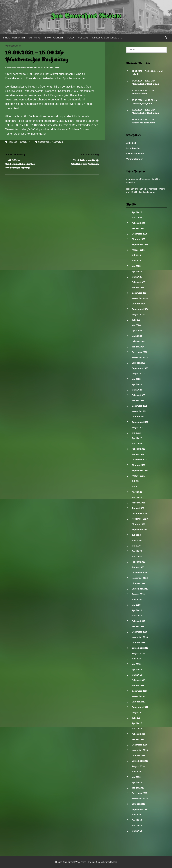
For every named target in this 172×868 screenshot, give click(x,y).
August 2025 (138, 250)
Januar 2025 (138, 288)
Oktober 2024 (138, 304)
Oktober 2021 (138, 465)
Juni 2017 (137, 718)
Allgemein (131, 143)
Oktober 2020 (138, 524)
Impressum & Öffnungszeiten (108, 38)
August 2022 (138, 427)
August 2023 (138, 374)
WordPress (81, 862)
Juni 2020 (137, 540)
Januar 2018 (138, 686)
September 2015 (140, 809)
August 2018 (138, 653)
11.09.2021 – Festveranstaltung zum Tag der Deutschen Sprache (20, 164)
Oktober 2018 (138, 643)
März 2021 (137, 497)
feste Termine (133, 148)
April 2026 (137, 212)
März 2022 (137, 444)
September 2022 (140, 422)
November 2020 (140, 519)
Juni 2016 (137, 772)
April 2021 (137, 492)
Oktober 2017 (138, 702)
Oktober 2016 (138, 756)
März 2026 (137, 218)
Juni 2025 (137, 261)
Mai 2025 (136, 266)
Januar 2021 (138, 508)
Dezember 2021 (140, 460)
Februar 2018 (138, 680)
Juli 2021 (136, 481)
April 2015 (137, 820)
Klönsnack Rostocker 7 (19, 142)
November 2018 (140, 637)
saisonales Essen (135, 154)
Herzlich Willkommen (13, 38)
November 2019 (140, 578)
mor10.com (112, 862)
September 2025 (140, 245)
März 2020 (137, 557)
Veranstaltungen (53, 38)
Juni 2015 (137, 815)
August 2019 (138, 594)
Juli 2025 (136, 255)
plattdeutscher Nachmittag (50, 142)
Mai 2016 (136, 777)
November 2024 (140, 298)
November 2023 (140, 357)
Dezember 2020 (140, 513)
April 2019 (137, 610)
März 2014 (137, 831)
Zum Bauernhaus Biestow (86, 16)
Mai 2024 (136, 325)
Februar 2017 (138, 734)
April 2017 (137, 723)
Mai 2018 (136, 664)
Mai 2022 (136, 433)
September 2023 (140, 368)
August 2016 (138, 766)
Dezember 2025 (140, 234)
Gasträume (34, 38)
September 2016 (140, 761)
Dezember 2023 (140, 352)
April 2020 (137, 551)
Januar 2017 (138, 739)
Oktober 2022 (138, 417)
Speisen (70, 38)
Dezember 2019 (140, 573)
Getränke (83, 38)
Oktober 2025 (138, 239)
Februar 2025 (138, 282)
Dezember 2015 (140, 793)
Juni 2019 (137, 600)
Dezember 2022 (140, 406)
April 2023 (137, 384)
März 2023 (137, 390)
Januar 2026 (138, 228)
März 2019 (137, 616)
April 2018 (137, 669)
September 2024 (140, 309)
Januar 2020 (138, 567)
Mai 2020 (136, 546)
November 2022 (140, 411)
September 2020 (140, 530)
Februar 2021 (138, 503)
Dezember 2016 (140, 745)
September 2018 (140, 648)
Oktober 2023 (138, 363)
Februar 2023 (138, 395)
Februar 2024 (138, 341)
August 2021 (138, 476)
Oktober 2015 (138, 804)
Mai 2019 (136, 605)
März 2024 (137, 336)
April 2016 (137, 782)
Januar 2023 (138, 401)
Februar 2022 (138, 449)
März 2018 (137, 675)
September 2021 (140, 470)
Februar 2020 (138, 562)
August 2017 (138, 712)
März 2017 (137, 729)
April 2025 (137, 271)
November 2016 (140, 750)
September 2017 (140, 707)
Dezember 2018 (140, 632)
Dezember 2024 (140, 293)
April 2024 (137, 331)
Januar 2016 (138, 788)
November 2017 (140, 696)
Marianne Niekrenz (29, 68)
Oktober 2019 (138, 583)
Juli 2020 (136, 535)
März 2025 (137, 277)
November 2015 (140, 799)
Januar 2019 (138, 626)
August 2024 (138, 314)
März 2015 (137, 825)
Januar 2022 (138, 454)
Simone (99, 862)
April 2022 (137, 438)
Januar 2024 (138, 347)
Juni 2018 (137, 659)
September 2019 (140, 589)
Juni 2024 (137, 320)
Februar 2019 (138, 621)
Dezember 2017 (140, 691)
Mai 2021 (136, 487)
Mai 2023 (136, 379)
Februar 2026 (138, 223)
